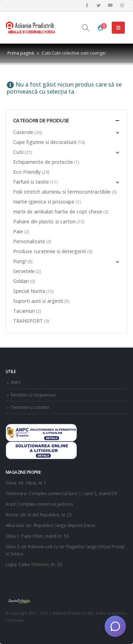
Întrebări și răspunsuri (33, 395)
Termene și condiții (30, 407)
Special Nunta (29, 291)
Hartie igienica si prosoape (44, 202)
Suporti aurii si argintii (38, 301)
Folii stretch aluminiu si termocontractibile (62, 192)
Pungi (20, 261)
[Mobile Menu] (118, 28)
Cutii (18, 152)
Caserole (23, 132)
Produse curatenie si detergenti (50, 251)
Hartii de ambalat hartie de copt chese (58, 212)
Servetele (24, 271)
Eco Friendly (27, 172)
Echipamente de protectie (43, 162)
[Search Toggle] (85, 28)
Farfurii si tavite (31, 182)
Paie (18, 231)
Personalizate (29, 241)
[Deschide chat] (115, 626)
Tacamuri (24, 311)
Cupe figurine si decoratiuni (45, 142)
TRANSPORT (28, 321)
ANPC (16, 382)
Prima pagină (21, 53)
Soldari (21, 281)
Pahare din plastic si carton (44, 221)
